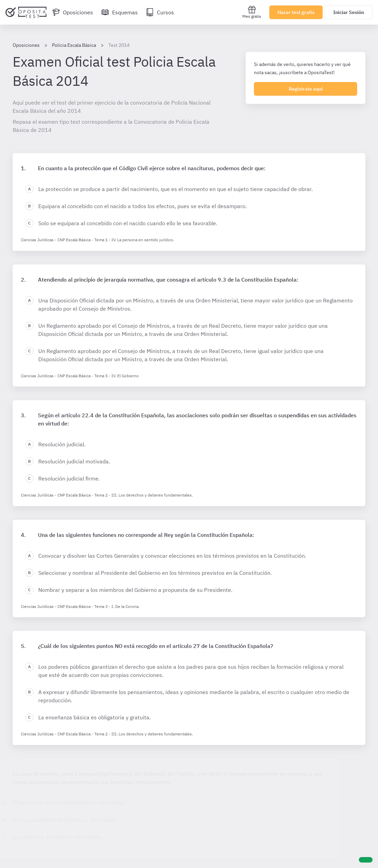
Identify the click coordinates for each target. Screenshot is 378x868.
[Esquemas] (119, 12)
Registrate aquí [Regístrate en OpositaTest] (306, 89)
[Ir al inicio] (26, 12)
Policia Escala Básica (74, 45)
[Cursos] (160, 12)
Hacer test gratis (296, 12)
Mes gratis (252, 12)
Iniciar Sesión (349, 12)
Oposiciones (26, 45)
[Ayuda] (366, 860)
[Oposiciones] (72, 12)
